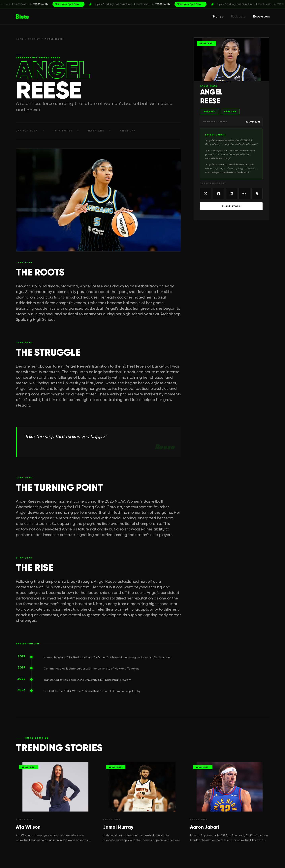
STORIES (34, 39)
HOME (20, 39)
